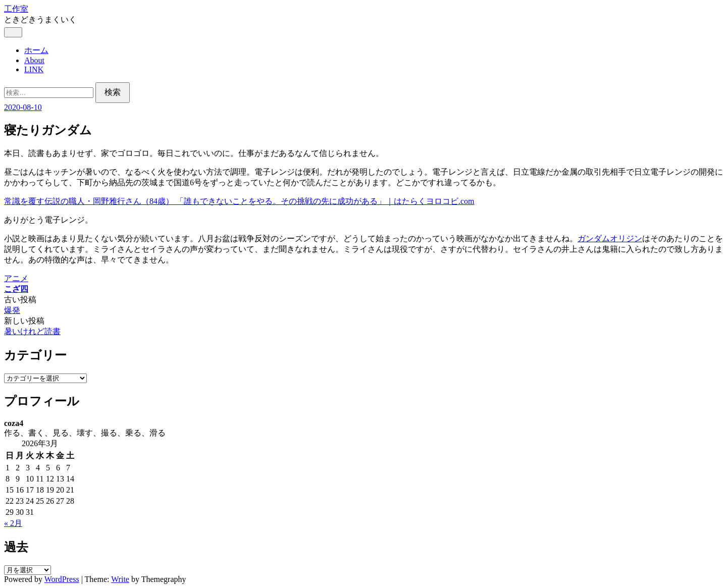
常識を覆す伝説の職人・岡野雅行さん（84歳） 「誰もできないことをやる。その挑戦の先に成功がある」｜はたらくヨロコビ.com (239, 201)
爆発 (12, 310)
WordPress (62, 579)
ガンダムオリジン (610, 238)
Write (120, 579)
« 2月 (13, 523)
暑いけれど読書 (32, 331)
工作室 (16, 9)
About (34, 60)
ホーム (36, 50)
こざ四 (16, 289)
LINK (34, 69)
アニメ (16, 278)
